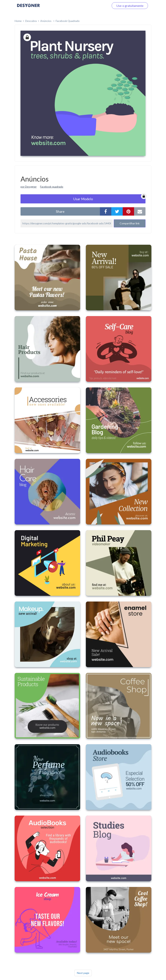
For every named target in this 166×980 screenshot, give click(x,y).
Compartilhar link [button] (130, 223)
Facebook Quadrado (68, 21)
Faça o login (97, 6)
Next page (83, 973)
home (18, 21)
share (60, 211)
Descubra (31, 21)
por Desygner (29, 187)
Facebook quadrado (52, 187)
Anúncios (46, 21)
